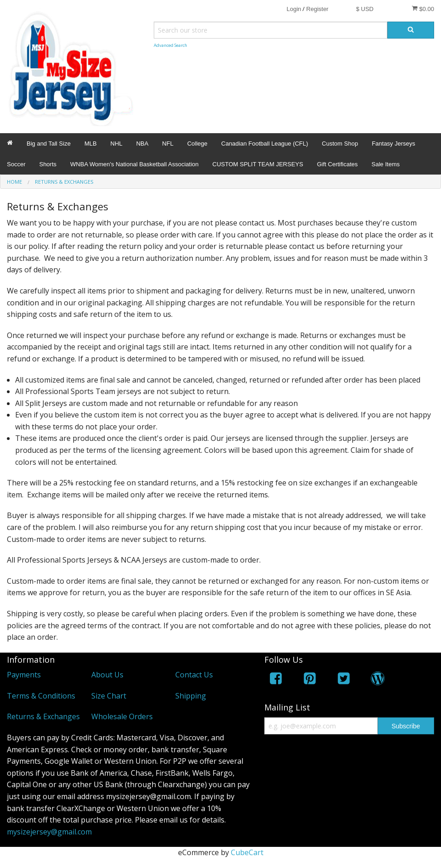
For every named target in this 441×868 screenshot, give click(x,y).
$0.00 (423, 9)
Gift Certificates (338, 164)
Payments (24, 675)
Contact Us (194, 675)
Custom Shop (340, 144)
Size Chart (109, 696)
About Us (107, 675)
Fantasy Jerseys (394, 144)
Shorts (48, 164)
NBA (142, 144)
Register (317, 9)
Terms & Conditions (41, 696)
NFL (168, 144)
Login (294, 9)
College (197, 144)
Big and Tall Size (49, 144)
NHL (117, 144)
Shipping (191, 696)
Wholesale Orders (122, 716)
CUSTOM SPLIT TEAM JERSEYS (258, 164)
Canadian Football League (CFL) (265, 144)
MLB (91, 144)
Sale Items (386, 164)
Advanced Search (170, 45)
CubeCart (247, 852)
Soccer (16, 164)
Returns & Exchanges (43, 716)
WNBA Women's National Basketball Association (134, 164)
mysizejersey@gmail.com (49, 832)
